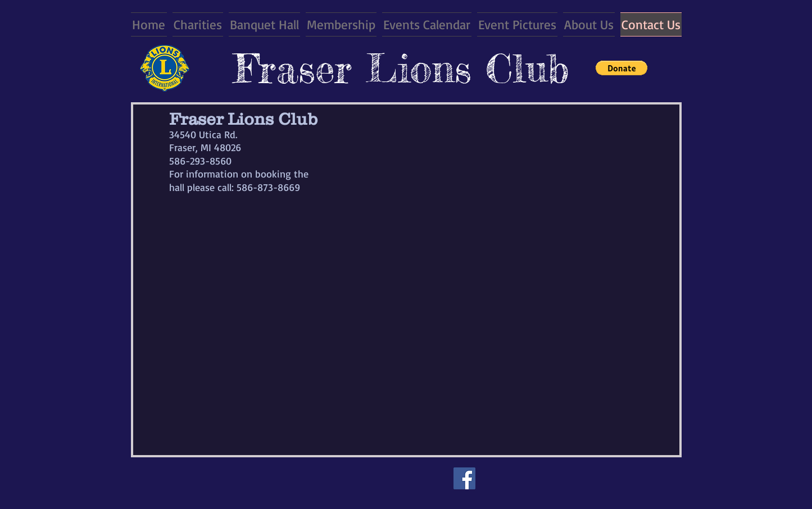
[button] (622, 68)
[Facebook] (464, 478)
